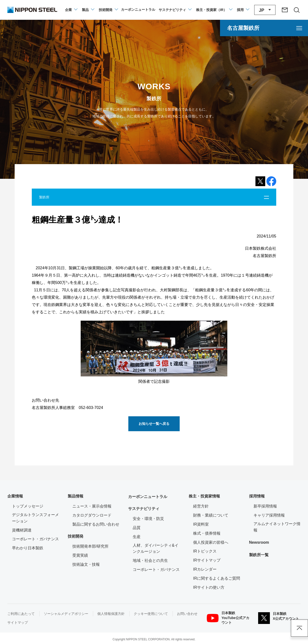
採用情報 (257, 496)
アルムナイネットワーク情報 (277, 527)
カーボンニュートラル (148, 497)
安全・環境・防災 (148, 519)
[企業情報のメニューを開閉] (71, 10)
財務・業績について (211, 515)
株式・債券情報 (207, 533)
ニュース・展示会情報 (92, 506)
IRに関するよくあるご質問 (217, 578)
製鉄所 (44, 197)
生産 (137, 537)
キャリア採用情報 (269, 515)
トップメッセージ (28, 506)
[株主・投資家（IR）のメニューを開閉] (214, 10)
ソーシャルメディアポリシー (66, 614)
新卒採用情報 (265, 506)
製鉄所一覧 (259, 555)
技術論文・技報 (86, 564)
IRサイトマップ (207, 560)
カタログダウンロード (92, 515)
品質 (137, 528)
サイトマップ (18, 622)
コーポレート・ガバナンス (35, 539)
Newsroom (259, 542)
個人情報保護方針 (111, 614)
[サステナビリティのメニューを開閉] (175, 10)
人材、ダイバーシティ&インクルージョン (156, 548)
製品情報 (76, 496)
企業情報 (15, 496)
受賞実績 (80, 555)
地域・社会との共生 (150, 560)
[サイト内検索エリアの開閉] (297, 10)
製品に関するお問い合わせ (96, 524)
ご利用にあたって (21, 614)
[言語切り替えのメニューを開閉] (265, 10)
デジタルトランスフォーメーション (35, 518)
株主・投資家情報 (204, 496)
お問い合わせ (187, 614)
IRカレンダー (205, 569)
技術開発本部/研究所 (90, 546)
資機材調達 (22, 530)
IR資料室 (201, 524)
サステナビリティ (144, 509)
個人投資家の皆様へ (211, 542)
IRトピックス (205, 551)
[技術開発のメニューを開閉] (108, 10)
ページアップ (299, 628)
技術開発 (76, 536)
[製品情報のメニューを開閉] (88, 10)
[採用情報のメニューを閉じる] (243, 10)
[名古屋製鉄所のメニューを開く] (264, 28)
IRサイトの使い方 (209, 587)
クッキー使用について (151, 614)
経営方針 (201, 506)
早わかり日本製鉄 (28, 548)
